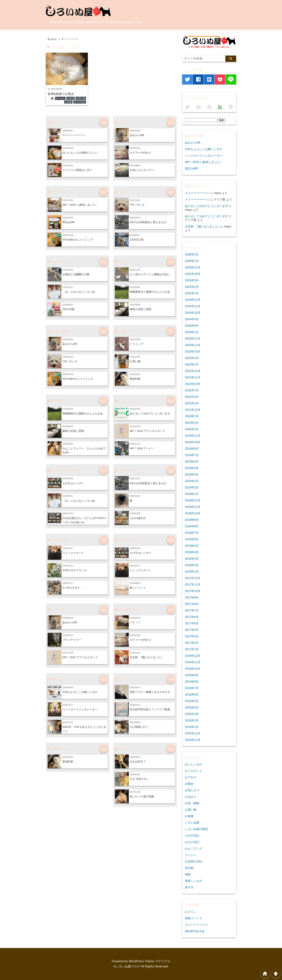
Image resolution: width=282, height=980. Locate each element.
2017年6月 (192, 617)
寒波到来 (135, 379)
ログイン (191, 912)
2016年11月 (193, 662)
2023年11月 (193, 345)
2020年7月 (192, 416)
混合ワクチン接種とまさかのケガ (150, 692)
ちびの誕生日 (138, 518)
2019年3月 (192, 481)
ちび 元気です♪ (139, 779)
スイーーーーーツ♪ (74, 135)
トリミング (136, 344)
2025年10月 (193, 274)
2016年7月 (192, 688)
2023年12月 (193, 339)
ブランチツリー (72, 640)
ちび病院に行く (139, 727)
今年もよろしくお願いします (80, 692)
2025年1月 (192, 293)
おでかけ (60, 98)
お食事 (68, 102)
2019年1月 (192, 494)
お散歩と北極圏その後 (76, 274)
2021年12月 (193, 410)
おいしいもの (194, 764)
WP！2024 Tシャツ (142, 448)
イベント (191, 855)
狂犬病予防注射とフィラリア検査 (150, 709)
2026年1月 (192, 261)
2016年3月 (192, 714)
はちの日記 (80, 102)
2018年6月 (192, 539)
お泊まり (191, 797)
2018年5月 (192, 546)
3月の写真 (69, 309)
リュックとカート (73, 553)
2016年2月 (192, 720)
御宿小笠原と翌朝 (140, 309)
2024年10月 (193, 313)
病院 (188, 874)
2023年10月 (193, 351)
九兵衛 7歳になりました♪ (146, 657)
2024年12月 (193, 300)
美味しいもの (194, 881)
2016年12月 (193, 656)
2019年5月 (192, 468)
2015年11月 (193, 740)
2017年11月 (193, 584)
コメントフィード (196, 925)
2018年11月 (193, 507)
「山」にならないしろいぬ (79, 292)
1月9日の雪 (137, 240)
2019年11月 (193, 436)
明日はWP (69, 222)
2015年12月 (193, 733)
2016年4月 (192, 707)
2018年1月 (192, 572)
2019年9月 (192, 449)
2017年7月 (192, 610)
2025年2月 (192, 287)
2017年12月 (193, 578)
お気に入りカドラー (142, 170)
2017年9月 (192, 597)
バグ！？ (135, 622)
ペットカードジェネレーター (80, 709)
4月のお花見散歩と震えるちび (148, 222)
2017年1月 (192, 649)
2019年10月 (193, 442)
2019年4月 (192, 474)
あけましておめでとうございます (150, 413)
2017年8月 (192, 604)
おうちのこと (194, 771)
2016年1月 (192, 727)
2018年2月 (192, 565)
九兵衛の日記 (194, 861)
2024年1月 (192, 332)
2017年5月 (192, 623)
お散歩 (70, 98)
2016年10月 (193, 669)
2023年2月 (192, 358)
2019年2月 (192, 487)
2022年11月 (193, 377)
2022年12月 (193, 371)
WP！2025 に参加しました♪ (80, 205)
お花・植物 (192, 803)
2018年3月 (192, 559)
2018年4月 (192, 552)
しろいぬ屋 (192, 823)
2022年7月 (192, 390)
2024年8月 (192, 326)
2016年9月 (192, 675)
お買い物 (81, 98)
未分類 (189, 868)
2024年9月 (192, 319)
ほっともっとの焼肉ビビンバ (80, 153)
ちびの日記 (192, 835)
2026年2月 (192, 254)
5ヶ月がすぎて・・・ (75, 588)
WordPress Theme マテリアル (150, 961)
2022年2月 (192, 397)
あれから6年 (137, 135)
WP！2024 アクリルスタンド (147, 431)
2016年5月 (192, 701)
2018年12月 (193, 500)
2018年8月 (192, 526)
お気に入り (192, 790)
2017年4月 (192, 630)
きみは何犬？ (138, 761)
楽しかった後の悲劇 (142, 796)
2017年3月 (192, 636)
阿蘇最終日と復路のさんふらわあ (150, 292)
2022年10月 (193, 384)
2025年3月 (192, 280)
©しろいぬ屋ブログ (127, 966)
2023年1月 (192, 364)
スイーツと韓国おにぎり (77, 170)
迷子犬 (189, 887)
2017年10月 (193, 591)
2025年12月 (193, 267)
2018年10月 (193, 513)
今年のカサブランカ (75, 570)
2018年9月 (192, 520)
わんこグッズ (194, 848)
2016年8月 (192, 682)
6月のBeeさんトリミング (78, 240)
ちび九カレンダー (73, 483)
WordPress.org (195, 931)
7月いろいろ (137, 205)
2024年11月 (193, 306)
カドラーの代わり (140, 153)
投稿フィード (194, 918)
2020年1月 (192, 429)
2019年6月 (192, 462)
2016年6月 (192, 695)
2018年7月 (192, 533)
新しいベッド (138, 588)
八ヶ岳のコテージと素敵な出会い (150, 274)
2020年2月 (192, 423)
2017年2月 (192, 643)
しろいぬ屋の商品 (196, 829)
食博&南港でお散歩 (61, 94)
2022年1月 (192, 403)
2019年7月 (192, 455)
